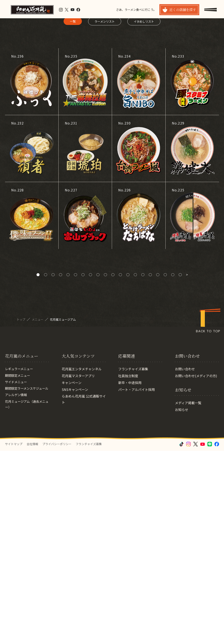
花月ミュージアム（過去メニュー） (26, 600)
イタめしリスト (144, 188)
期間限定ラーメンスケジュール (26, 580)
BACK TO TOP (208, 498)
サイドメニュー (17, 570)
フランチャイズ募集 (133, 557)
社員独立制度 (128, 563)
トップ (21, 486)
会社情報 (32, 637)
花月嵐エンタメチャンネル (82, 557)
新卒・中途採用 (130, 570)
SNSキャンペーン (75, 577)
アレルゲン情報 (17, 590)
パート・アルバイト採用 (137, 577)
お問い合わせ (185, 557)
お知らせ (182, 597)
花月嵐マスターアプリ (78, 563)
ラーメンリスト (105, 188)
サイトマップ (14, 637)
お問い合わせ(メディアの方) (196, 563)
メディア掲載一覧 (188, 590)
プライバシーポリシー (57, 637)
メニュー (38, 486)
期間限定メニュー (18, 563)
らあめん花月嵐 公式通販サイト (84, 587)
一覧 (73, 188)
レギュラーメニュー (20, 557)
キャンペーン (72, 570)
